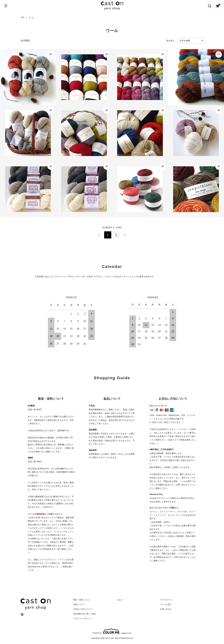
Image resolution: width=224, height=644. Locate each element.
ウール (31, 18)
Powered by (112, 631)
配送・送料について (82, 600)
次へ (125, 235)
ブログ (120, 600)
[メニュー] (6, 6)
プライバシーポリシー (83, 618)
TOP (22, 18)
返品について (79, 604)
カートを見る (166, 604)
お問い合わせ (166, 609)
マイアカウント (167, 600)
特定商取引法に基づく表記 (85, 614)
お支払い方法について (83, 609)
